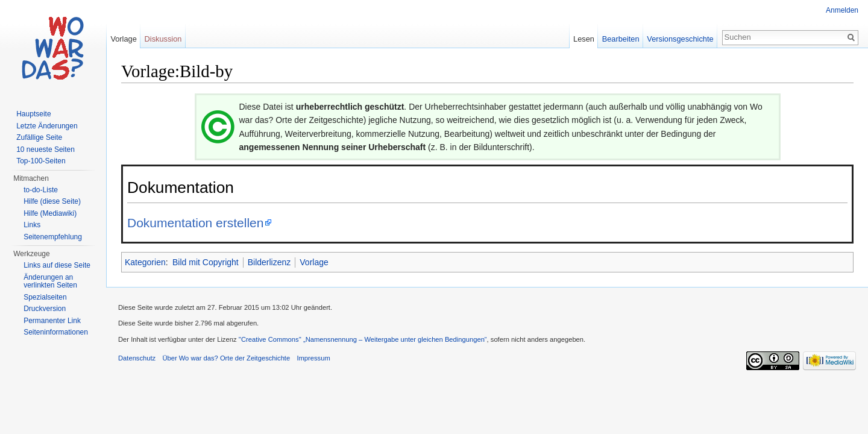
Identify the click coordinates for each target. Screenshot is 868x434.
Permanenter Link (52, 321)
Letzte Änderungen (47, 126)
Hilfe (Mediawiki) (50, 213)
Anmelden (842, 10)
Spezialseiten (45, 297)
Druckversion (45, 309)
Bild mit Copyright (206, 262)
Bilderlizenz (269, 262)
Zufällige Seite (39, 137)
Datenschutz (137, 358)
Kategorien (145, 262)
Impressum (313, 358)
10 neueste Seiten (46, 149)
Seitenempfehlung (53, 237)
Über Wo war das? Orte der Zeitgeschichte (226, 358)
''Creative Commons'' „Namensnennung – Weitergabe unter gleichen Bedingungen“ (363, 339)
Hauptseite (33, 114)
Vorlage (314, 262)
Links (32, 225)
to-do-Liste (41, 190)
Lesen (584, 39)
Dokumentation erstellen (195, 223)
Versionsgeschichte (680, 39)
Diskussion (163, 39)
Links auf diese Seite (57, 265)
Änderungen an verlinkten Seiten (50, 281)
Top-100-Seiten (41, 161)
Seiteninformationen (56, 332)
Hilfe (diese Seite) (52, 201)
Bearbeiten (621, 39)
